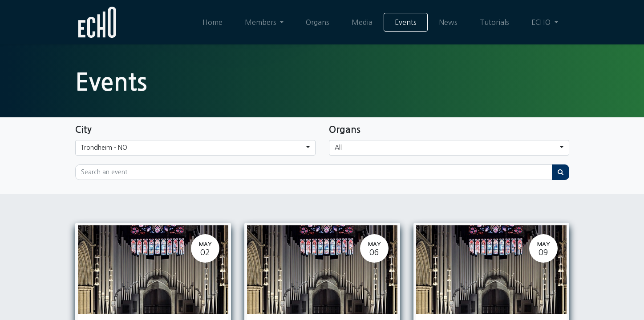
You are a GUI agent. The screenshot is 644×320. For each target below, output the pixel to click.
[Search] (561, 172)
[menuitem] (213, 22)
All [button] (338, 148)
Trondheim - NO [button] (104, 148)
